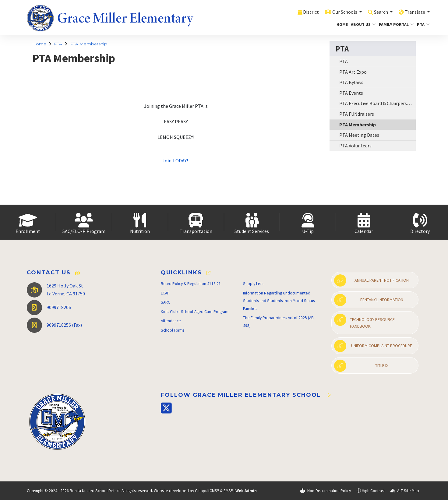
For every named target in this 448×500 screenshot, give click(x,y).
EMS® (228, 491)
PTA (423, 24)
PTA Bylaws (351, 82)
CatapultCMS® (207, 491)
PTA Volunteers (355, 146)
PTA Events (351, 93)
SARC (166, 302)
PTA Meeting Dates (359, 135)
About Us (362, 24)
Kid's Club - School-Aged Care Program (195, 312)
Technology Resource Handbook (364, 321)
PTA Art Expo (353, 72)
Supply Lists (253, 284)
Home (341, 24)
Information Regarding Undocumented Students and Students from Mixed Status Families (279, 301)
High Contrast (373, 491)
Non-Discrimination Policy (325, 491)
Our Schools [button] (341, 12)
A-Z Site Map (405, 491)
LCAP (165, 293)
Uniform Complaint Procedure (373, 346)
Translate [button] (415, 12)
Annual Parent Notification (371, 280)
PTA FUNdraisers (357, 114)
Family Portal (395, 24)
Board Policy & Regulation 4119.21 (191, 284)
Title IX (361, 366)
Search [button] (379, 12)
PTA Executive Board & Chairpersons (377, 103)
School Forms (173, 330)
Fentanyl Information (369, 300)
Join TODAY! (176, 160)
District (305, 12)
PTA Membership (89, 44)
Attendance (171, 321)
